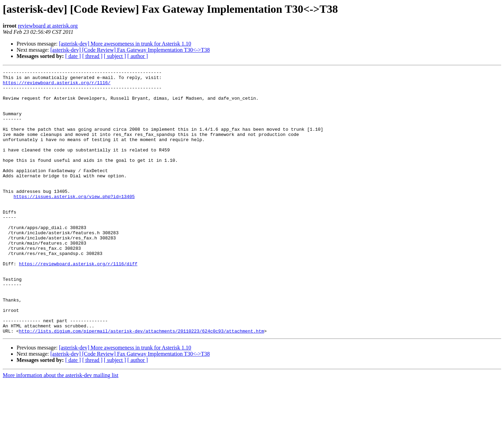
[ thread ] (92, 56)
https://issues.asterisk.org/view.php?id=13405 (74, 222)
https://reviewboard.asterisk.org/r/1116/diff (78, 303)
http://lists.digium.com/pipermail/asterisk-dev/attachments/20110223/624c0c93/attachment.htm (142, 384)
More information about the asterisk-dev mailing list (61, 428)
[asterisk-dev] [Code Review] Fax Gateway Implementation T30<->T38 (130, 50)
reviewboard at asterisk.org (48, 26)
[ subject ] (115, 56)
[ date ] (73, 56)
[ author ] (138, 56)
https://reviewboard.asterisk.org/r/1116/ (57, 86)
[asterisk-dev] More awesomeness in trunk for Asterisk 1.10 (125, 44)
